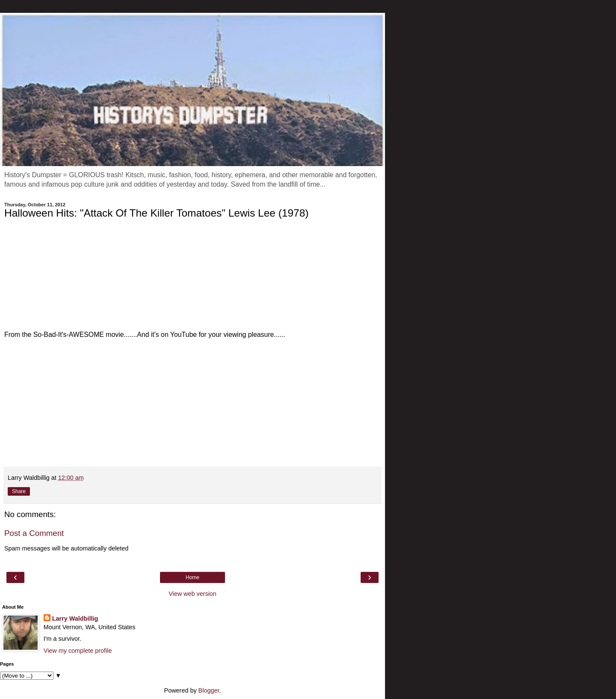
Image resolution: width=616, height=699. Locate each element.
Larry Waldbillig (75, 619)
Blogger (209, 690)
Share (19, 491)
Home (192, 577)
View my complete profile (78, 651)
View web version (192, 594)
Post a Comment (34, 533)
